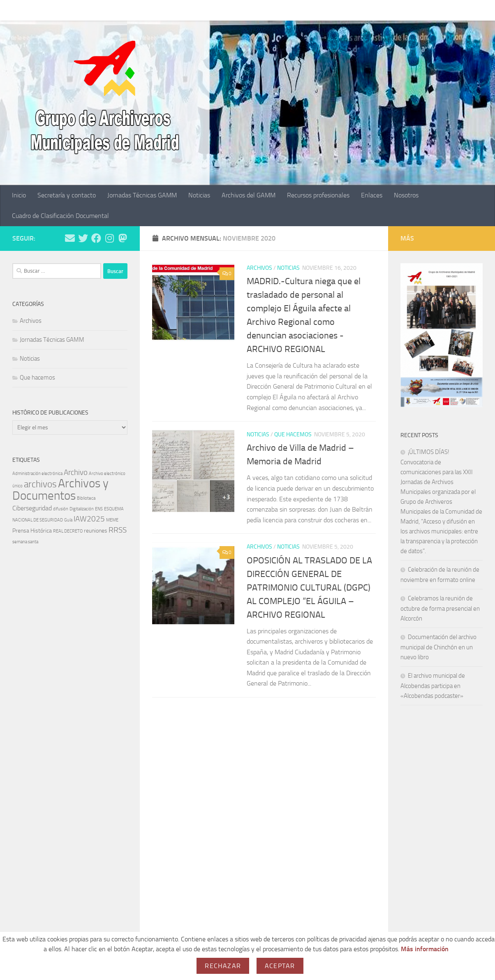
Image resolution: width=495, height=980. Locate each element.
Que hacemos (293, 434)
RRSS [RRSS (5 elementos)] (118, 530)
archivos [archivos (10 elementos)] (40, 484)
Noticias (193, 10)
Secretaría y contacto (60, 10)
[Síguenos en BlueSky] (123, 238)
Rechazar (223, 966)
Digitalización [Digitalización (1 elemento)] (82, 509)
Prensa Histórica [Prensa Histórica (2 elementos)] (32, 531)
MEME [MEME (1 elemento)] (112, 520)
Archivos (259, 268)
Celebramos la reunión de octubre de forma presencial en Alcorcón (440, 608)
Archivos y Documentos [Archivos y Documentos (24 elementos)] (60, 490)
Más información (425, 949)
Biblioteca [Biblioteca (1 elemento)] (86, 498)
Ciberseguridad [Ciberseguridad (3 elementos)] (32, 508)
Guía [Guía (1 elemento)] (68, 520)
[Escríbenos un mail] (70, 238)
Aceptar (280, 966)
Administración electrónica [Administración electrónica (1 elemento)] (37, 474)
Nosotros (400, 10)
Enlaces (365, 10)
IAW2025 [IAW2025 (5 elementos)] (89, 519)
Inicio (13, 10)
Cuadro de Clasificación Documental (60, 216)
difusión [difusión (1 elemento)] (61, 509)
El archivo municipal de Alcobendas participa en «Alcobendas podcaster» (433, 686)
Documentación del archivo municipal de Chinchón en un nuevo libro (438, 647)
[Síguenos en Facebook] (96, 238)
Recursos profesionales (312, 10)
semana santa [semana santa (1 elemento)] (25, 542)
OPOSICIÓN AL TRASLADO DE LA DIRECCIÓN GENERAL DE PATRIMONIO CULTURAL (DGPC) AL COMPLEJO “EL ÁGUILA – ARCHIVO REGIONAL (309, 588)
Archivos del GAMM (242, 10)
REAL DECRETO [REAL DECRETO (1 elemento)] (68, 531)
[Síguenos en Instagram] (109, 238)
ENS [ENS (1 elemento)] (99, 509)
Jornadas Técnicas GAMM (136, 10)
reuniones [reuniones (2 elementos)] (96, 531)
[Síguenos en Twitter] (83, 238)
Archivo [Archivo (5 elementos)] (76, 473)
